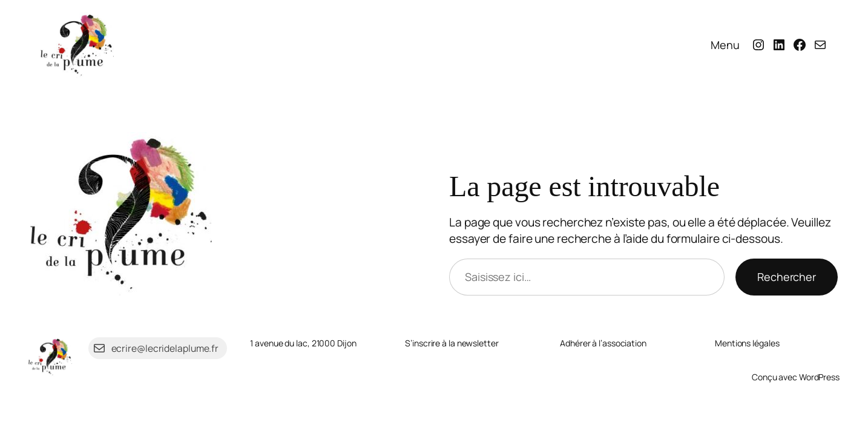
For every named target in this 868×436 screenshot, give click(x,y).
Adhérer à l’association (603, 343)
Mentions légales (747, 343)
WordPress (819, 377)
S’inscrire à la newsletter (452, 343)
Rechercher (787, 277)
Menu (725, 45)
